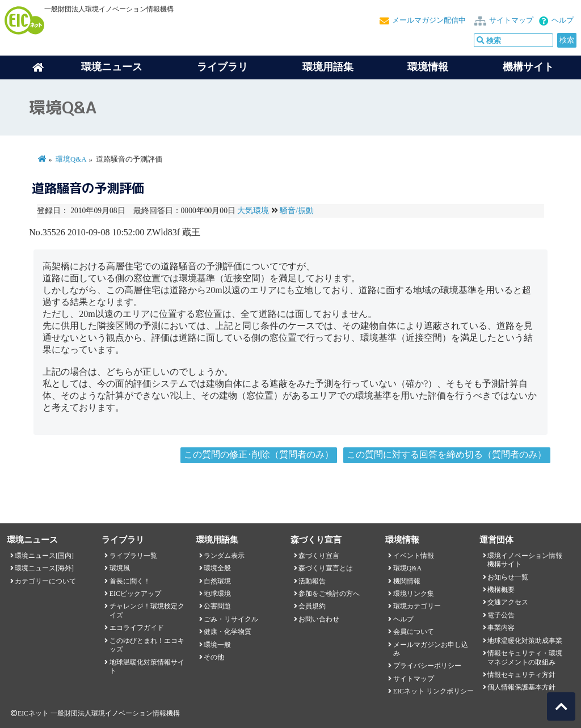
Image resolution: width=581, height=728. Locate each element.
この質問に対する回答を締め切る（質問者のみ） (447, 454)
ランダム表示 (224, 556)
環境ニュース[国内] (44, 556)
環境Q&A (71, 159)
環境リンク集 (414, 594)
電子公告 (501, 615)
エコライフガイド (137, 628)
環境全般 (217, 568)
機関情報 (407, 581)
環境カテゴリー (417, 606)
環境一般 (217, 645)
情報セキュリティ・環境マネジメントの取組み (525, 657)
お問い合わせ (319, 619)
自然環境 (217, 581)
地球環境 (217, 594)
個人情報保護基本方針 (521, 687)
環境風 (120, 568)
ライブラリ (222, 67)
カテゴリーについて (45, 581)
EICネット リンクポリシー (433, 691)
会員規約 (312, 606)
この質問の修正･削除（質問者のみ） (259, 454)
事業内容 (501, 628)
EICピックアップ (135, 594)
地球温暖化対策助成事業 (525, 641)
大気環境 (253, 211)
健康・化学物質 (228, 632)
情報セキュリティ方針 (521, 675)
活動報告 (312, 581)
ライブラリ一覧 (133, 556)
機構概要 (501, 590)
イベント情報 (414, 556)
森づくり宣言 (319, 556)
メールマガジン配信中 (429, 20)
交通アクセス (508, 602)
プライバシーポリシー (427, 666)
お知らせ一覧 (508, 577)
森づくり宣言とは (326, 568)
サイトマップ (511, 20)
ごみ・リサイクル (231, 619)
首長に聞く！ (130, 581)
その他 (214, 657)
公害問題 (217, 606)
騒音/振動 (297, 211)
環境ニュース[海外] (44, 568)
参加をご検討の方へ (329, 594)
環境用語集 (328, 67)
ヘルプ (563, 20)
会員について (414, 632)
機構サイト (528, 67)
